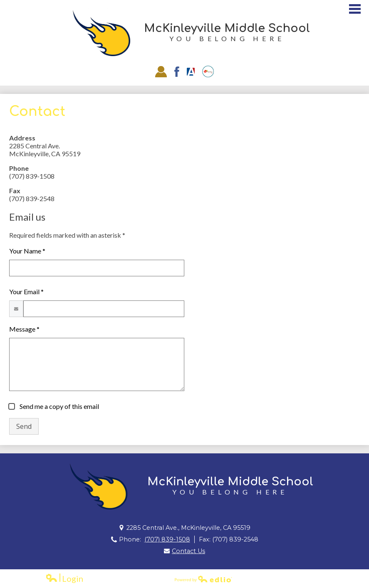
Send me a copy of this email (59, 406)
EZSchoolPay (208, 71)
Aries (191, 72)
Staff (161, 71)
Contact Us (188, 551)
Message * (24, 329)
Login (64, 579)
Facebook (177, 72)
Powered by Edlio (203, 579)
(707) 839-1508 (167, 539)
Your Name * (27, 251)
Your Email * (26, 292)
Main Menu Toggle (355, 9)
